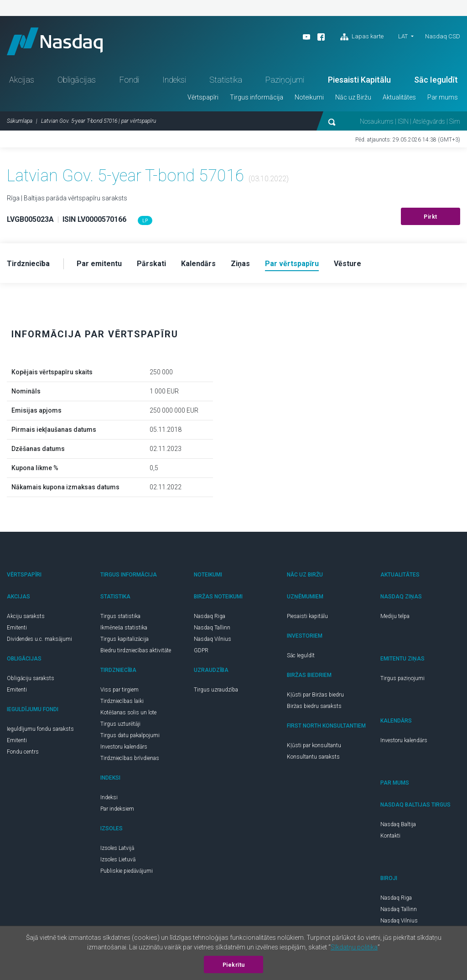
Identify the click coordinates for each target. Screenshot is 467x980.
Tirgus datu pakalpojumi (130, 735)
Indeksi (174, 80)
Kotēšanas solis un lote (128, 713)
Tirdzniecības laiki (122, 701)
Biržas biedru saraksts (314, 706)
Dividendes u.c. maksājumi (39, 639)
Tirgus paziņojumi (402, 678)
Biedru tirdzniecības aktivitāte (136, 650)
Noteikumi (309, 97)
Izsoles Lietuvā (118, 859)
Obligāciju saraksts (31, 678)
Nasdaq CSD (443, 36)
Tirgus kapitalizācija (125, 639)
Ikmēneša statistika (124, 628)
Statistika (226, 80)
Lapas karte (362, 37)
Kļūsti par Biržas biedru (315, 695)
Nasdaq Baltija (398, 824)
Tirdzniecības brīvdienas (130, 758)
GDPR (201, 650)
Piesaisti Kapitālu (359, 80)
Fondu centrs (23, 752)
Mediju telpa (395, 616)
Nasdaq (55, 41)
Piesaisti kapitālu (307, 616)
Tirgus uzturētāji (120, 724)
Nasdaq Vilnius (213, 639)
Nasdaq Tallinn (212, 628)
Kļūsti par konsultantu (314, 745)
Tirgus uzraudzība (216, 690)
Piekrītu (234, 965)
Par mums (443, 97)
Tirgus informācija (257, 97)
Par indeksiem (117, 809)
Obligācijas (77, 80)
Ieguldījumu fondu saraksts (40, 729)
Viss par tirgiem (119, 690)
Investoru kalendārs (124, 747)
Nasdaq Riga (210, 616)
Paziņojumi (285, 80)
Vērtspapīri (203, 97)
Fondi (129, 80)
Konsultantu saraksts (313, 757)
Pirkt (431, 217)
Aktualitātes (399, 97)
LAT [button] (403, 36)
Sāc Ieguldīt (436, 80)
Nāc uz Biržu (353, 97)
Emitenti (17, 628)
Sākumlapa (20, 121)
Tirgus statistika (120, 616)
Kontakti (390, 836)
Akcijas (22, 80)
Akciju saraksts (26, 616)
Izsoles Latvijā (117, 848)
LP (145, 221)
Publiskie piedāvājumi (127, 871)
